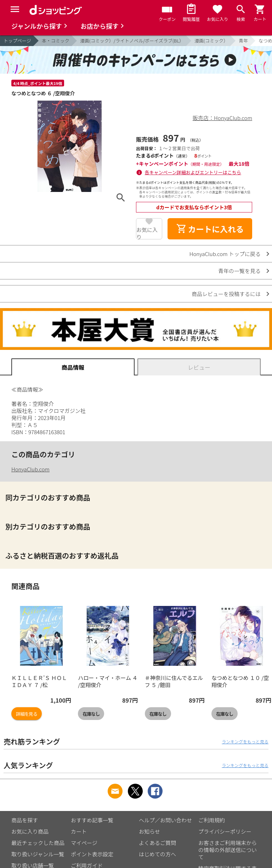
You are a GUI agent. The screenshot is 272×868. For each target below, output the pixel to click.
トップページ (17, 41)
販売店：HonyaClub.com (222, 118)
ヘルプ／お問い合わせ (165, 820)
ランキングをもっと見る (245, 741)
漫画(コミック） (211, 41)
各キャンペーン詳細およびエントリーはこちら (193, 172)
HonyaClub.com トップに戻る (225, 254)
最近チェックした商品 (38, 843)
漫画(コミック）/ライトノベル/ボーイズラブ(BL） (132, 41)
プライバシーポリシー (225, 831)
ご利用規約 (212, 820)
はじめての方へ (157, 854)
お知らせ (149, 831)
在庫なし (91, 714)
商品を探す (25, 820)
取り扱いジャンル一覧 (38, 854)
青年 (243, 41)
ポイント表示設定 (92, 854)
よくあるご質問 (157, 843)
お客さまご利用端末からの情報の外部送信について (228, 850)
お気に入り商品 (30, 831)
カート (79, 831)
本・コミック (56, 41)
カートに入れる (210, 229)
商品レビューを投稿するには (226, 294)
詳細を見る (27, 714)
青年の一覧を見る (239, 271)
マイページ (84, 843)
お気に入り (147, 233)
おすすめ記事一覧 (92, 820)
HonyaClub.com (30, 469)
